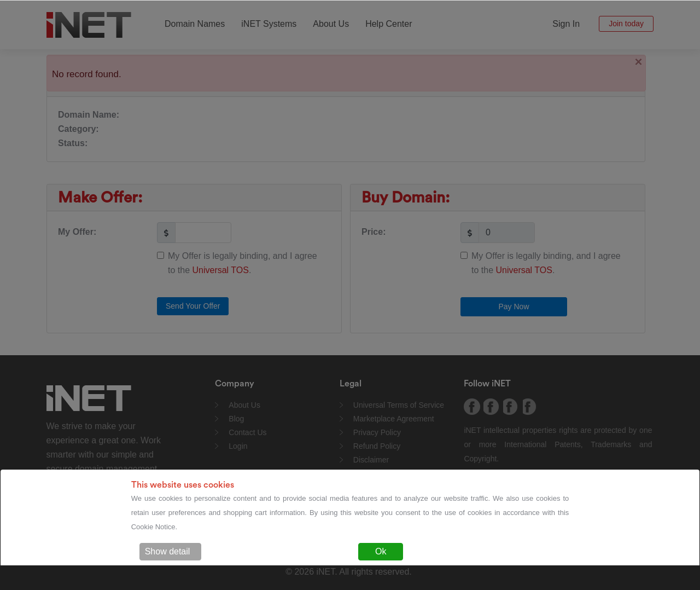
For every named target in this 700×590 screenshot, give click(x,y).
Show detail (168, 551)
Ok (381, 551)
